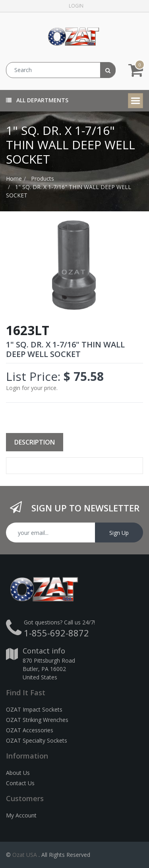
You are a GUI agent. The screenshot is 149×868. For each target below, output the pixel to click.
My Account (21, 815)
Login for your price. (32, 388)
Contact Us (20, 783)
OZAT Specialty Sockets (37, 740)
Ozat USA (25, 855)
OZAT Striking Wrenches (37, 720)
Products (43, 178)
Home (14, 178)
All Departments (37, 100)
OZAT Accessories (30, 730)
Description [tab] (35, 442)
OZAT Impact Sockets (34, 709)
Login (76, 6)
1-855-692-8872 (56, 633)
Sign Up (119, 533)
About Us (18, 773)
